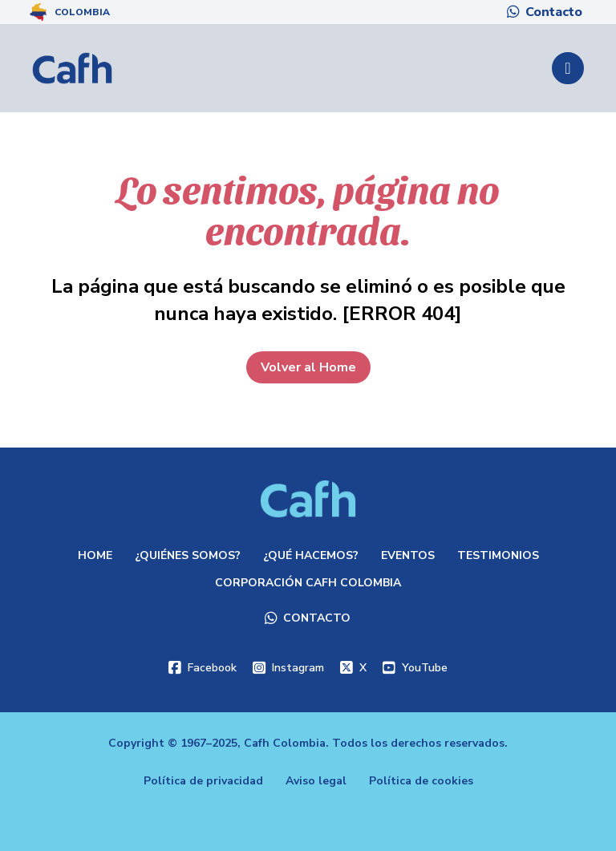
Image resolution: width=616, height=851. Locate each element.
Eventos (408, 555)
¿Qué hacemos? (311, 555)
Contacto (554, 12)
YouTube (425, 668)
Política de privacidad (203, 781)
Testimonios (498, 555)
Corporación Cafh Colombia (308, 583)
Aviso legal (316, 781)
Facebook (212, 668)
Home (95, 555)
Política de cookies (421, 781)
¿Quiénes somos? (188, 555)
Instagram (298, 668)
